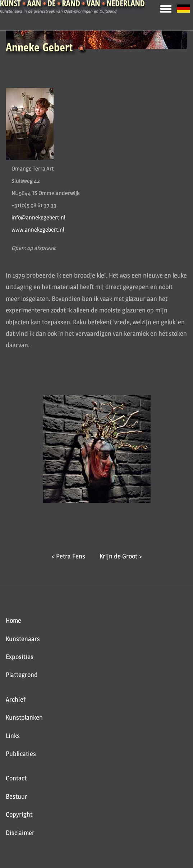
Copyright (19, 814)
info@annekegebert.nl (38, 217)
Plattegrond (22, 675)
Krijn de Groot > (121, 556)
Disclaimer (20, 833)
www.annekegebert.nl (38, 230)
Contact (16, 778)
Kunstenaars (23, 639)
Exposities (20, 657)
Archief (16, 699)
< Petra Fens (68, 556)
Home (13, 620)
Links (13, 736)
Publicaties (21, 754)
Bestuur (17, 796)
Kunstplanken (24, 717)
